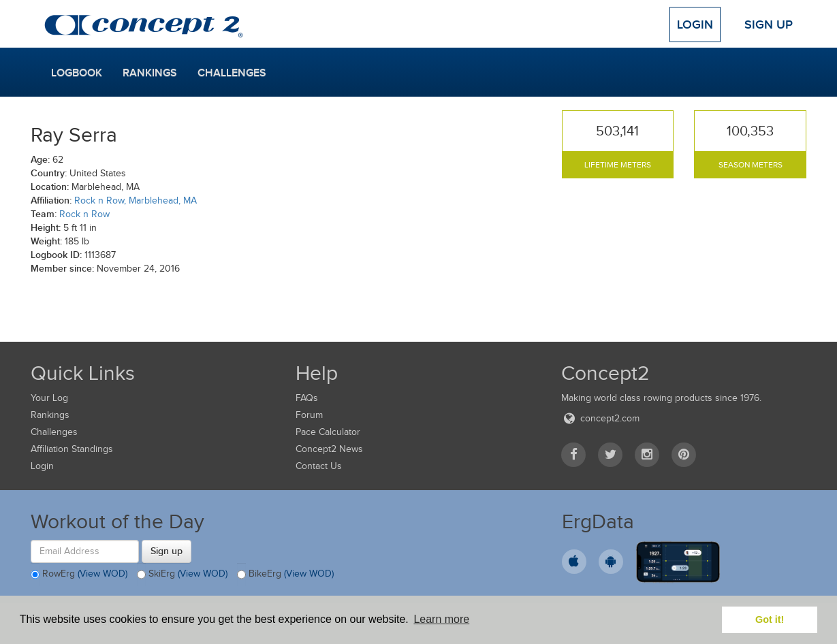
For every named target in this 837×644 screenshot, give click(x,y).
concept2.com (600, 418)
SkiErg (182, 575)
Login (695, 25)
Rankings (150, 73)
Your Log (49, 398)
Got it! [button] (770, 619)
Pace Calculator (328, 432)
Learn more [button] (441, 619)
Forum (309, 415)
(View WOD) (102, 574)
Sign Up (769, 25)
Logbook (77, 73)
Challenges (232, 73)
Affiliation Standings (72, 449)
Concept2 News (329, 449)
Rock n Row (84, 214)
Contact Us (319, 466)
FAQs (307, 398)
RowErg (79, 575)
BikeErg (285, 575)
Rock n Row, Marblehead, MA (136, 200)
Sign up (167, 551)
